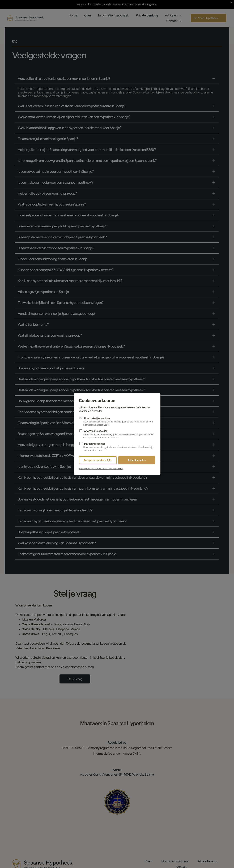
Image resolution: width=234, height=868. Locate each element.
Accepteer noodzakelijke (98, 460)
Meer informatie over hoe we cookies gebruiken (101, 469)
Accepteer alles (137, 460)
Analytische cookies (117, 434)
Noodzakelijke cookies (117, 422)
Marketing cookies (117, 447)
